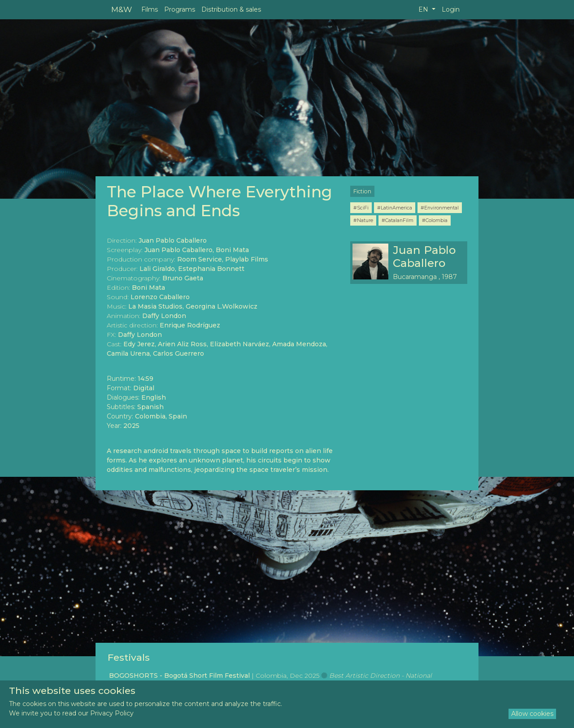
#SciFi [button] (361, 208)
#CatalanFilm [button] (398, 220)
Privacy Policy (112, 713)
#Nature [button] (363, 220)
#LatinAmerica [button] (395, 208)
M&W (122, 9)
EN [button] (424, 9)
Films (150, 9)
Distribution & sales (231, 9)
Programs (180, 9)
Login (451, 9)
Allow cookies (532, 714)
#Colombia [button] (435, 220)
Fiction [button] (362, 191)
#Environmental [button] (440, 208)
